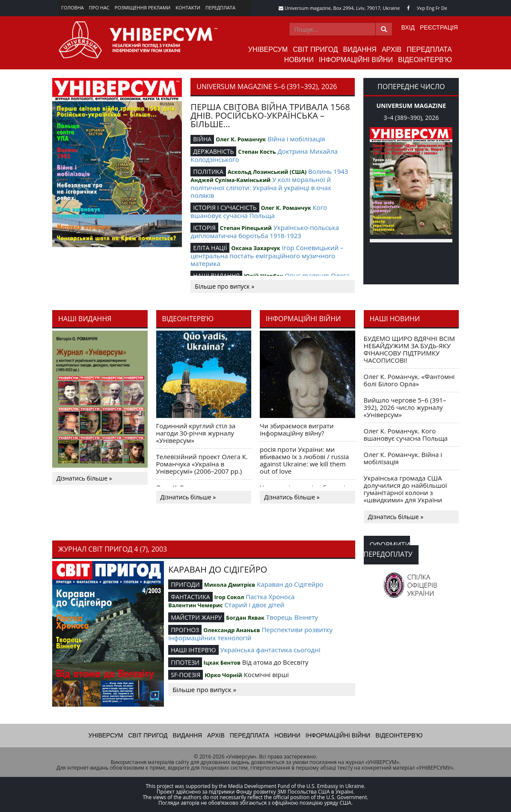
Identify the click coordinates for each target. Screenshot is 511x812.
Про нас (99, 7)
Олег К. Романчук (241, 139)
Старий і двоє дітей (254, 605)
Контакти (188, 7)
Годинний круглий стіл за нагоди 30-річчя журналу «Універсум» (196, 433)
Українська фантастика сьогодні (270, 650)
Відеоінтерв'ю (425, 60)
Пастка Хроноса (270, 597)
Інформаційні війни (356, 60)
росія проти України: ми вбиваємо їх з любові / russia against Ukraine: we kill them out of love (304, 460)
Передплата (220, 7)
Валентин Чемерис (195, 605)
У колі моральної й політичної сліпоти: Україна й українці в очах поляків (261, 187)
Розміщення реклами (143, 7)
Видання (360, 49)
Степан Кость (257, 152)
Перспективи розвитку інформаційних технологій (250, 634)
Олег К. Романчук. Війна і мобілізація (403, 458)
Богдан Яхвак (245, 618)
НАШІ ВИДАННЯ (216, 276)
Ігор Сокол (229, 597)
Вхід (408, 27)
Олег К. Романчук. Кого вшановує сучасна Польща (406, 434)
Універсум (268, 49)
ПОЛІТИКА (208, 172)
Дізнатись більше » (84, 478)
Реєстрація (439, 27)
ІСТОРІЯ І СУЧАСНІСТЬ (225, 207)
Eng (430, 8)
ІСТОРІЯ (204, 228)
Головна (73, 7)
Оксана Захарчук (255, 248)
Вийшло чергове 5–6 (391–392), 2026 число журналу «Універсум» (405, 407)
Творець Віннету (292, 617)
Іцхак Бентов (222, 663)
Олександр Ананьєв (232, 630)
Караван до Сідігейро (290, 584)
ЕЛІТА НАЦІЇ (210, 248)
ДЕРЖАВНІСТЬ (213, 151)
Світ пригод (315, 49)
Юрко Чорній (223, 675)
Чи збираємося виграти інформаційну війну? (297, 429)
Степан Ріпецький (246, 228)
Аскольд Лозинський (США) (267, 172)
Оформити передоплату (388, 549)
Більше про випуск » (224, 286)
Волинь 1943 (328, 171)
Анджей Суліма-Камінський (230, 180)
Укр (421, 8)
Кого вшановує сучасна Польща (259, 211)
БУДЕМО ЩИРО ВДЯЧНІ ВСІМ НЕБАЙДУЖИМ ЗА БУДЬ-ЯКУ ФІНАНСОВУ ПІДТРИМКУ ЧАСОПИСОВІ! (409, 349)
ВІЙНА (202, 139)
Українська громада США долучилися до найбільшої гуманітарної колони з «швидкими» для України (406, 489)
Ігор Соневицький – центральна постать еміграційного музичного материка (267, 255)
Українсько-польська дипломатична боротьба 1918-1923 (265, 231)
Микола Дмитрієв (230, 585)
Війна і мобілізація (296, 139)
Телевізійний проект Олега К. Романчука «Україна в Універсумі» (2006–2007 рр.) (202, 464)
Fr (438, 8)
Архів (392, 49)
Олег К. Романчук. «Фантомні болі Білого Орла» (409, 380)
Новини (299, 60)
